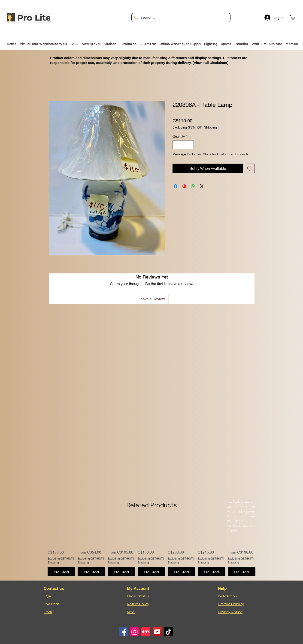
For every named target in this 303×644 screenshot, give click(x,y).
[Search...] (180, 18)
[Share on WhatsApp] (193, 186)
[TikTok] (168, 632)
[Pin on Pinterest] (184, 186)
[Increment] (190, 145)
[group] (151, 547)
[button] (292, 17)
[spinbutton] (183, 145)
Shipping (211, 127)
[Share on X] (202, 186)
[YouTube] (157, 632)
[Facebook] (123, 632)
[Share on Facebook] (176, 186)
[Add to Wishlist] (250, 168)
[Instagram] (135, 632)
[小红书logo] (146, 632)
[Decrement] (176, 145)
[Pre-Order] (61, 572)
